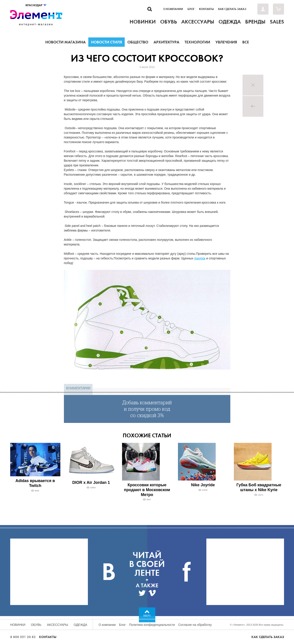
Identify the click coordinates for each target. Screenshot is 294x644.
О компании (173, 9)
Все (246, 42)
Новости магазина (65, 42)
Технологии (197, 42)
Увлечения (226, 42)
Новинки (18, 625)
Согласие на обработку (195, 625)
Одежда (80, 625)
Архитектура (166, 42)
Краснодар (36, 5)
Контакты (206, 9)
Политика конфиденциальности (152, 625)
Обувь (36, 625)
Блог (191, 9)
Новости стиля (107, 42)
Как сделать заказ (232, 9)
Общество (138, 42)
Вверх (147, 616)
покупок (200, 258)
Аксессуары (57, 625)
